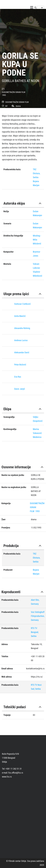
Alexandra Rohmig (22, 328)
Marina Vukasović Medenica (37, 433)
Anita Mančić (20, 316)
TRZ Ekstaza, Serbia (36, 173)
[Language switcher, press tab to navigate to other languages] (41, 8)
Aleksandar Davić (22, 352)
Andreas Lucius (21, 340)
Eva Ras (18, 377)
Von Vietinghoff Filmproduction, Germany (38, 616)
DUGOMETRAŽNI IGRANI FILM (14, 92)
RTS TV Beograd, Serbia (35, 632)
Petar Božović (20, 365)
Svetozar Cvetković (22, 304)
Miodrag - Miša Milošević (37, 240)
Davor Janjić (20, 389)
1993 (4, 95)
